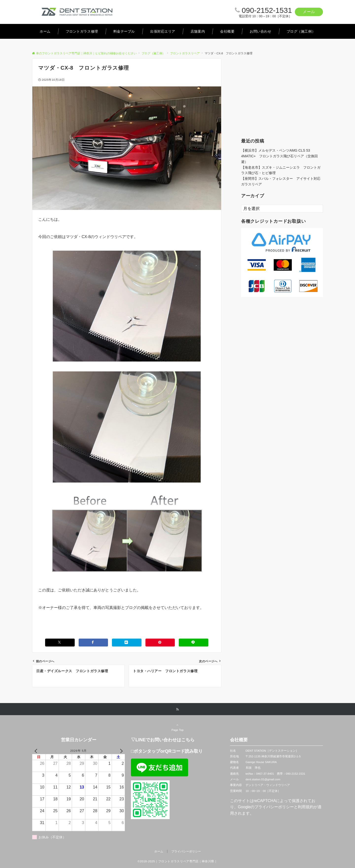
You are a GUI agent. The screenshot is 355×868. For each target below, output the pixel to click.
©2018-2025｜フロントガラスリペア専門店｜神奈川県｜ (177, 861)
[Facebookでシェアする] (93, 642)
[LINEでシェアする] (194, 642)
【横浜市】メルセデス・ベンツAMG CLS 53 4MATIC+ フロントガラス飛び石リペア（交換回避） (279, 156)
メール (309, 12)
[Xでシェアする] (60, 642)
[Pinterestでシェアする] (160, 642)
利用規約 (306, 807)
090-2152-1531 (267, 10)
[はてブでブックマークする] (127, 642)
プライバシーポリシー (274, 807)
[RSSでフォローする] (177, 709)
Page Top (177, 727)
